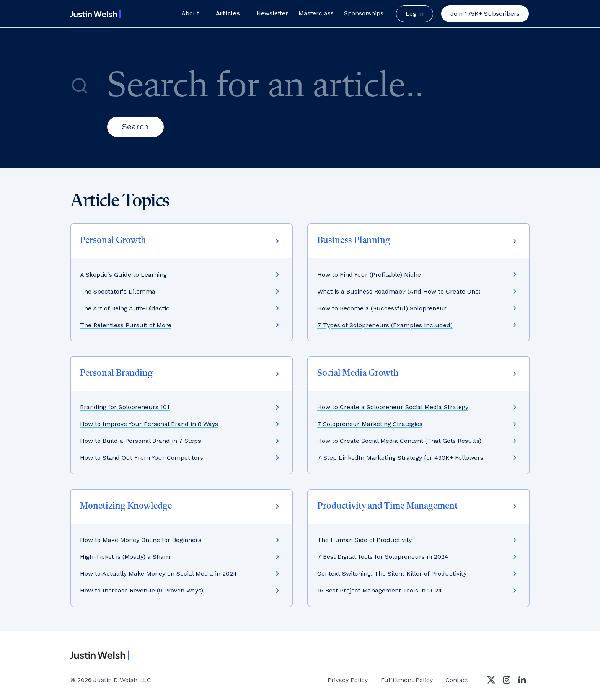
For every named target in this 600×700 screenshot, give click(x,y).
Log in (415, 14)
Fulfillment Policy (407, 680)
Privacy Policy (348, 680)
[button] (485, 14)
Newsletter (272, 13)
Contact (457, 680)
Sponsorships (364, 13)
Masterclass (316, 13)
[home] (94, 14)
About (190, 13)
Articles (228, 13)
